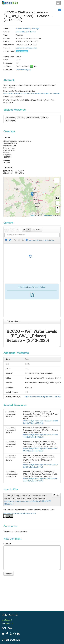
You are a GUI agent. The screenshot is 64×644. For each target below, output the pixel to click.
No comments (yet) (24, 70)
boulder (45, 117)
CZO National (31, 32)
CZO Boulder (21, 32)
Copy (56, 495)
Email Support (7, 620)
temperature (11, 117)
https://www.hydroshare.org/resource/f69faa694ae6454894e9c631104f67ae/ (32, 93)
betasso (21, 117)
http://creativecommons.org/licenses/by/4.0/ (20, 513)
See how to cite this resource (26, 48)
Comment (7, 544)
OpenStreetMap (48, 216)
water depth (10, 121)
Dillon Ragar (35, 29)
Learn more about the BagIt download (41, 240)
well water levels (33, 117)
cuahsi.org (9, 623)
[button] (32, 194)
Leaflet (32, 216)
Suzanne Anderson (23, 29)
